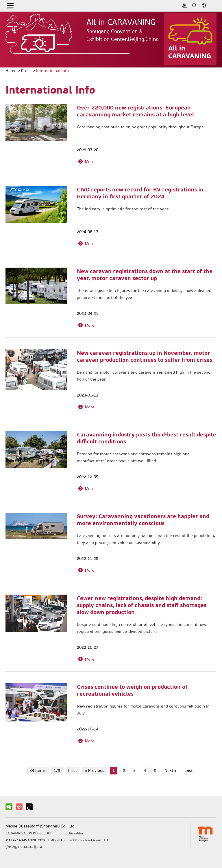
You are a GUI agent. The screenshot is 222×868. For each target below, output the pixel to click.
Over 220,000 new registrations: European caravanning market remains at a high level (135, 111)
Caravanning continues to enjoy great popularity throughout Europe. (141, 127)
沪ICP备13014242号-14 (24, 847)
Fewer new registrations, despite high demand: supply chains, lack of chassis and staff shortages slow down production (142, 605)
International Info (52, 71)
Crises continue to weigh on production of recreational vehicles (132, 690)
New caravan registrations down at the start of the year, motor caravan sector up (145, 275)
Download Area (88, 840)
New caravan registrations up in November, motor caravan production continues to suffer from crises (145, 356)
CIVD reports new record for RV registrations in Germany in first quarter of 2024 (140, 193)
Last (188, 771)
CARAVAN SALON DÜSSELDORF (30, 833)
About (56, 840)
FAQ (105, 840)
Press (26, 71)
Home (11, 71)
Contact (68, 840)
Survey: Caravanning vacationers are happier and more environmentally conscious (143, 520)
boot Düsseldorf (72, 833)
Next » (170, 771)
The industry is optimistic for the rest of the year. (123, 209)
